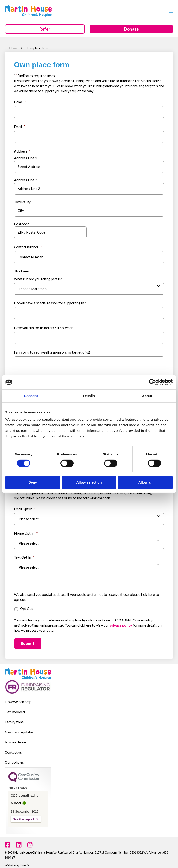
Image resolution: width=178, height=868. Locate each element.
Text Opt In (24, 555)
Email (20, 127)
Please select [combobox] (29, 516)
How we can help (18, 698)
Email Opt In (25, 506)
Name (20, 102)
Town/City (22, 201)
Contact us (13, 748)
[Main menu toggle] (170, 11)
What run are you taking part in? (38, 278)
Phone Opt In (26, 530)
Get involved (15, 708)
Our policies (14, 758)
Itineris (24, 861)
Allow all (145, 482)
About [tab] (147, 396)
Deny (33, 482)
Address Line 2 (25, 179)
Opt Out (27, 606)
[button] (45, 29)
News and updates (19, 728)
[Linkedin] (19, 840)
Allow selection (89, 482)
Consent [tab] (31, 396)
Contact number (28, 246)
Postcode (22, 223)
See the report (23, 815)
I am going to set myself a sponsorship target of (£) (52, 351)
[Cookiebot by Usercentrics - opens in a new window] (152, 382)
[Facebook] (8, 840)
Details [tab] (89, 396)
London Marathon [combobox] (33, 288)
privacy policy (121, 622)
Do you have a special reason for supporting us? (50, 302)
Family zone (14, 718)
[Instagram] (30, 840)
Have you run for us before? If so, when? (44, 327)
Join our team (15, 738)
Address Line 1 (25, 158)
